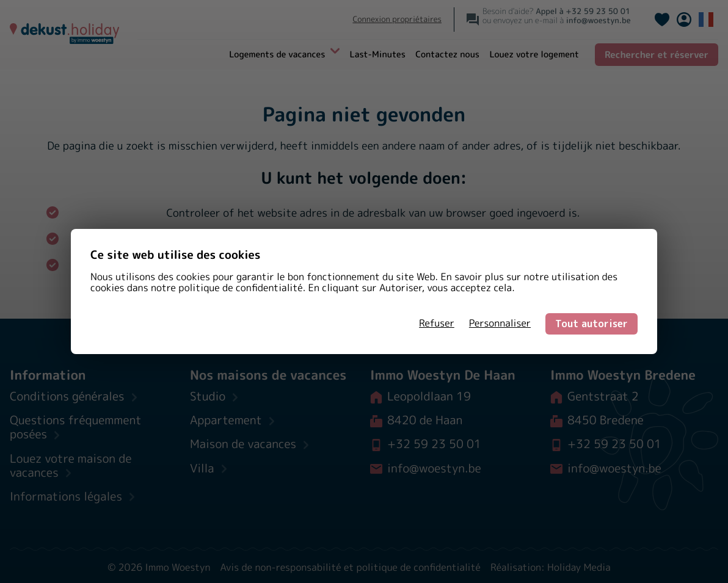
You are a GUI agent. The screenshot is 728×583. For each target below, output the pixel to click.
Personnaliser (500, 324)
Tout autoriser (591, 324)
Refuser (437, 324)
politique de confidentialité (240, 288)
